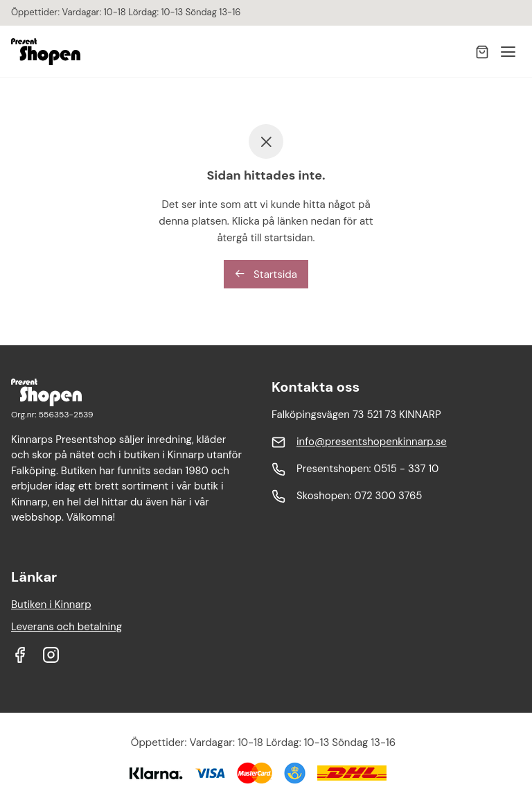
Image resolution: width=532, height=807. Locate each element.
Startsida (266, 275)
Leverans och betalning (66, 627)
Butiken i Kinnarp (51, 605)
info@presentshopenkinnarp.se (372, 442)
